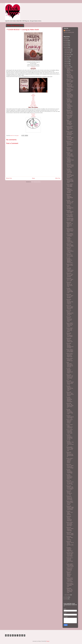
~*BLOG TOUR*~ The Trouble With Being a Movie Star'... (70, 524)
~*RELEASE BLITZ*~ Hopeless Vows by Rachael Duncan (70, 313)
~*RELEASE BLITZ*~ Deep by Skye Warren (70, 245)
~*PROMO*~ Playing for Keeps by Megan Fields (69, 549)
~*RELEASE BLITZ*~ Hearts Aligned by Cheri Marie (70, 529)
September (69, 54)
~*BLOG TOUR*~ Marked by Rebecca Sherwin (70, 421)
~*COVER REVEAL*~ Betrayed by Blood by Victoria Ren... (69, 399)
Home (33, 178)
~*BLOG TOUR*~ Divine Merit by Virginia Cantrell (70, 565)
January (68, 595)
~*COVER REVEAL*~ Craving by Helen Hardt (69, 171)
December (68, 49)
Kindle (33, 94)
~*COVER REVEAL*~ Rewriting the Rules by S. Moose (69, 477)
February (68, 67)
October (68, 53)
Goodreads (33, 67)
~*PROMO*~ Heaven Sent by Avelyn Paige (70, 417)
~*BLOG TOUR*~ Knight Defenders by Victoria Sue (70, 426)
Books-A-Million (33, 106)
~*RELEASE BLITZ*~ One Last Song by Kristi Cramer (69, 112)
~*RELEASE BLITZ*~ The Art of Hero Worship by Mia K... (70, 544)
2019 (66, 42)
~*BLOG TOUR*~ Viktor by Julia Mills (70, 265)
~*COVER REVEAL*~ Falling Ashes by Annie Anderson (69, 106)
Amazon (33, 96)
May (67, 62)
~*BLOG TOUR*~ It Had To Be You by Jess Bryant (70, 330)
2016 (66, 48)
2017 (66, 46)
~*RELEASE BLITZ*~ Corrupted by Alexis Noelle (69, 335)
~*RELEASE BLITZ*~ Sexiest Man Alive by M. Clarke (69, 319)
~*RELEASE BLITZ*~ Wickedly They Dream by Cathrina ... (69, 302)
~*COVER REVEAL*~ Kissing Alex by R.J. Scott (70, 207)
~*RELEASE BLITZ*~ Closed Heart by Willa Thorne (70, 383)
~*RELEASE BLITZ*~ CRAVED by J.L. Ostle (69, 493)
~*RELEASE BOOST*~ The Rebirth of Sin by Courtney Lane (69, 377)
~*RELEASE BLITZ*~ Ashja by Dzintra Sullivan (69, 90)
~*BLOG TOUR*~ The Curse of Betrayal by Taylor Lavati (70, 355)
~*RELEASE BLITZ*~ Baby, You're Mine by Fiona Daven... (70, 95)
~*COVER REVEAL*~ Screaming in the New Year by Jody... (69, 437)
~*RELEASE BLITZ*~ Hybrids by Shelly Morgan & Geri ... (69, 197)
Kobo (33, 99)
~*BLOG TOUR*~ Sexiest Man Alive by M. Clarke (70, 117)
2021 (66, 39)
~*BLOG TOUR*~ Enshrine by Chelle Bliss (70, 569)
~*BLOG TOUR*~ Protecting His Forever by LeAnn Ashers (70, 580)
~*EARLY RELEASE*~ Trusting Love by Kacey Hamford (69, 190)
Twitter (33, 115)
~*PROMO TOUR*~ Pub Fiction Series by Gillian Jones (70, 154)
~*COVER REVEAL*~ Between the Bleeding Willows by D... (70, 260)
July (67, 58)
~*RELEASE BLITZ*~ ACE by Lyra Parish (69, 255)
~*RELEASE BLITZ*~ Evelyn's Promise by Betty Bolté (69, 518)
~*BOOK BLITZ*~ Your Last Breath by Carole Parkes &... (70, 560)
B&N (33, 97)
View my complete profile (69, 32)
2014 (66, 599)
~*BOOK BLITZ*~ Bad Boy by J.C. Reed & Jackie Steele (70, 230)
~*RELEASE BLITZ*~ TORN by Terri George (70, 534)
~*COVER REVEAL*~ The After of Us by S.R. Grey (70, 202)
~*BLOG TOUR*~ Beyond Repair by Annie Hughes (70, 503)
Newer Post (9, 178)
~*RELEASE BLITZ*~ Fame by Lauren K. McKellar (70, 296)
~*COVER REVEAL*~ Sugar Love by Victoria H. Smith (69, 388)
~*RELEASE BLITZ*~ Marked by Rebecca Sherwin (69, 574)
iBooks (33, 101)
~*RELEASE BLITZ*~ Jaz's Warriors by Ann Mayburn (70, 394)
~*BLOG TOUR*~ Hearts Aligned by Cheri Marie (70, 351)
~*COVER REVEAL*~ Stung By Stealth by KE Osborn (69, 371)
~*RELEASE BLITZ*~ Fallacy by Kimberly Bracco (70, 176)
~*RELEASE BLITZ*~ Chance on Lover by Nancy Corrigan (70, 250)
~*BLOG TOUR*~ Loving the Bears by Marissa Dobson (70, 461)
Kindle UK (33, 103)
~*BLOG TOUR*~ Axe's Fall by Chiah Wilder (70, 185)
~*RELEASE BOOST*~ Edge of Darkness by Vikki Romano (70, 508)
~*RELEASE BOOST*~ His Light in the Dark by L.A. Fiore (69, 225)
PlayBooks (33, 102)
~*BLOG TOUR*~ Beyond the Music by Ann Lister (70, 128)
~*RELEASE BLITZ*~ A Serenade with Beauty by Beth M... (70, 454)
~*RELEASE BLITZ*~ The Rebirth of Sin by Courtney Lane (69, 590)
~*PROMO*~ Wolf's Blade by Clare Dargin (70, 212)
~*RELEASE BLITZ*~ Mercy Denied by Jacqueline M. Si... (70, 144)
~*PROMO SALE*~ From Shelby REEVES (69, 513)
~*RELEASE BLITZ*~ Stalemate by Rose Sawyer (69, 149)
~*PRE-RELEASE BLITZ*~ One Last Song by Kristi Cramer (70, 554)
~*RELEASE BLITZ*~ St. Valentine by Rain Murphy (69, 498)
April (67, 63)
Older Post (58, 178)
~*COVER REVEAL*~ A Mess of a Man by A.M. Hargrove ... (70, 71)
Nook (33, 98)
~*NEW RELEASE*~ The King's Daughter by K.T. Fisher (69, 122)
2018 (66, 44)
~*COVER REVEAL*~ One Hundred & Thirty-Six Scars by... (70, 443)
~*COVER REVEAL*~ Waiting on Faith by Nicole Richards (70, 160)
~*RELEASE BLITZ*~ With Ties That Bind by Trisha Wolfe (70, 76)
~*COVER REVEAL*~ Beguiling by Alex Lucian (69, 101)
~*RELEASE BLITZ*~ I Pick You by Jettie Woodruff (69, 275)
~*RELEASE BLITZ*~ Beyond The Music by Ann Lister (69, 284)
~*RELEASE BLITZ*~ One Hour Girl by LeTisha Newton (70, 85)
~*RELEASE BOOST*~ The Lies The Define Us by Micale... (70, 488)
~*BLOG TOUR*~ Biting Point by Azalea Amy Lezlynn (70, 325)
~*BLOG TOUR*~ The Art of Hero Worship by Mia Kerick (70, 181)
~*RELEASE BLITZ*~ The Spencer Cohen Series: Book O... (70, 406)
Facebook (33, 114)
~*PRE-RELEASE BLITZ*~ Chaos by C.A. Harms (70, 220)
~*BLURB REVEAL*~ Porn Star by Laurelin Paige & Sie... (69, 412)
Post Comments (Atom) (36, 182)
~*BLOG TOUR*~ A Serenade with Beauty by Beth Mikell (70, 133)
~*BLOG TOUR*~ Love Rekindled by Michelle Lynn (70, 585)
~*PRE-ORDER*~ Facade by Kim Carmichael (70, 235)
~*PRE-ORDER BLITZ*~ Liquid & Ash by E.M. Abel (70, 449)
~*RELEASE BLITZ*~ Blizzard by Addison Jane (69, 340)
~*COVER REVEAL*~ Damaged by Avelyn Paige (69, 471)
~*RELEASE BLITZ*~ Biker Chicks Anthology (69, 538)
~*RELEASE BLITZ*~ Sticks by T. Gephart (70, 81)
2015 (66, 597)
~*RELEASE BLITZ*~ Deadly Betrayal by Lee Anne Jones (70, 166)
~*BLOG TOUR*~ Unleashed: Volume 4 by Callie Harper (70, 431)
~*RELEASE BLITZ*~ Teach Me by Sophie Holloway (70, 307)
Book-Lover (68, 30)
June (67, 60)
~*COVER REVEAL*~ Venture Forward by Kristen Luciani (70, 240)
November (68, 51)
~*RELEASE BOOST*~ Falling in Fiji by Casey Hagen (70, 270)
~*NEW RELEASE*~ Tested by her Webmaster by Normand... (69, 365)
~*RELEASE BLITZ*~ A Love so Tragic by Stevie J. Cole (70, 482)
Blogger (48, 641)
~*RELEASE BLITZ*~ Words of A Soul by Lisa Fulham (70, 138)
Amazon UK (33, 105)
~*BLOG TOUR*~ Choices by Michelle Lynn (70, 360)
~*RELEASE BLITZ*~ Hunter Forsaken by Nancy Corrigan (70, 466)
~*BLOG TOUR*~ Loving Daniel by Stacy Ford (70, 216)
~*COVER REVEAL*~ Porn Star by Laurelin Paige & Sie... (69, 291)
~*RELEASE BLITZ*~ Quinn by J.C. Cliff (70, 279)
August (68, 56)
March (68, 65)
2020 (66, 40)
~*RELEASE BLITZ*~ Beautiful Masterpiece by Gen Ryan (70, 345)
